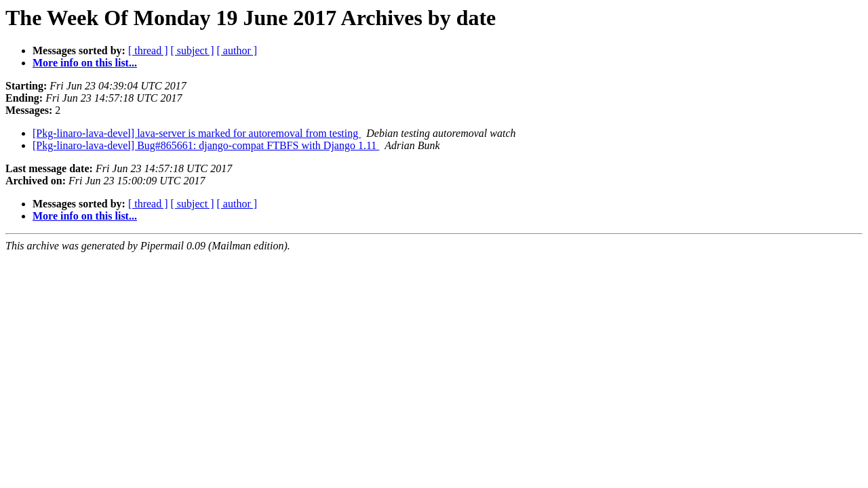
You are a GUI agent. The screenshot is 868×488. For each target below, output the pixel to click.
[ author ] (237, 50)
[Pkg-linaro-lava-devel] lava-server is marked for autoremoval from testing (197, 133)
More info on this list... (85, 63)
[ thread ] (148, 50)
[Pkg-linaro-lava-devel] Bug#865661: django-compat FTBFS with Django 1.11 (206, 145)
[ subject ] (193, 50)
